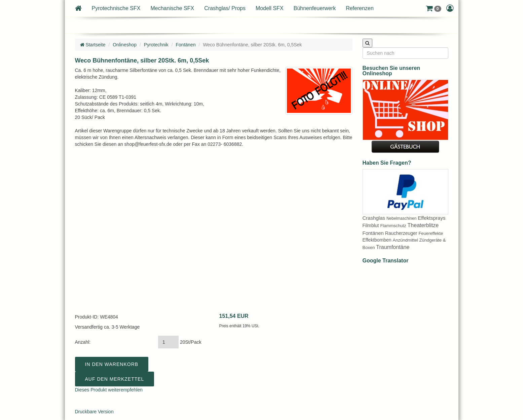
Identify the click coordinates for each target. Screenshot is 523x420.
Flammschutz (393, 226)
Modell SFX (270, 8)
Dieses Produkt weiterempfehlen (109, 390)
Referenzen (360, 8)
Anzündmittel (405, 240)
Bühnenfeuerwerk (315, 8)
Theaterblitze (423, 225)
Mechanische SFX (172, 8)
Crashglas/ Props (225, 8)
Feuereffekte (431, 233)
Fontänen (186, 45)
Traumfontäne (393, 247)
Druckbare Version (94, 412)
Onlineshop (125, 45)
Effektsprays (432, 218)
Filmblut (371, 225)
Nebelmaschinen (401, 218)
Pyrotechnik (156, 45)
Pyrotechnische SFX (116, 8)
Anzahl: (83, 342)
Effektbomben (377, 240)
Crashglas (374, 218)
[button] (433, 8)
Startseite (93, 45)
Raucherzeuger (401, 233)
